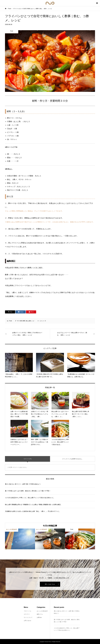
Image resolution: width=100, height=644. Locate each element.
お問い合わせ (27, 621)
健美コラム (40, 614)
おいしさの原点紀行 (42, 611)
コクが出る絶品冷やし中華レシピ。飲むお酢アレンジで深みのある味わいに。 (30, 498)
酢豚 (24, 321)
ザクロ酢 (19, 321)
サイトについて (28, 617)
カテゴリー (27, 614)
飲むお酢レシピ (30, 321)
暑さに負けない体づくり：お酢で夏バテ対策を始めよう (23, 484)
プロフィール (27, 611)
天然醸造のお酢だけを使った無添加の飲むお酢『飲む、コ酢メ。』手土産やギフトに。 (33, 511)
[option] (20, 539)
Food (10, 321)
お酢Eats (39, 617)
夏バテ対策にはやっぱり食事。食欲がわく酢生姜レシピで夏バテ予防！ (28, 491)
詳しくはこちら (50, 584)
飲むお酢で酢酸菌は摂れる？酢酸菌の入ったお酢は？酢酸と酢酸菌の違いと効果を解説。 (34, 505)
